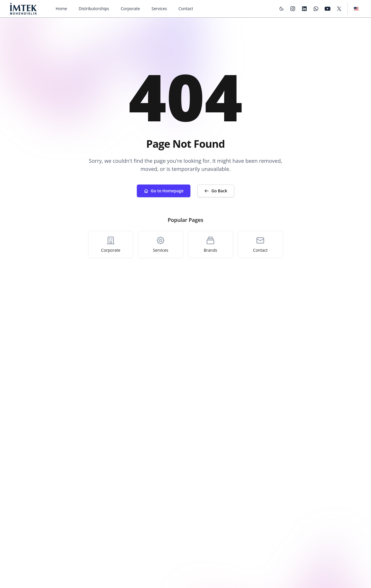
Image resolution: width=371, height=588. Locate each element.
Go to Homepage (164, 191)
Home (61, 9)
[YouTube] (328, 9)
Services (159, 9)
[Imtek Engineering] (23, 9)
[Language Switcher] (356, 9)
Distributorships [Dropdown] (94, 9)
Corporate (130, 9)
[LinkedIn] (304, 9)
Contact (186, 9)
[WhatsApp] (316, 9)
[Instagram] (293, 9)
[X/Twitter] (339, 9)
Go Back (216, 191)
